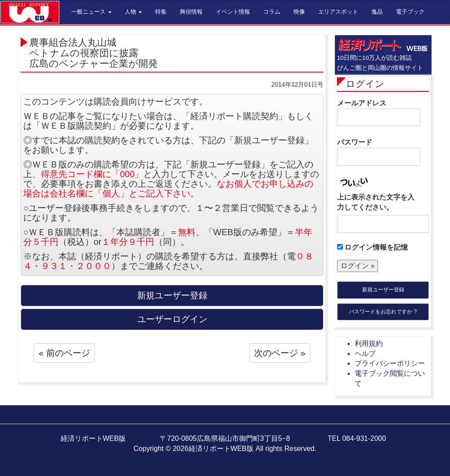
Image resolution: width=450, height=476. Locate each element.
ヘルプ (365, 354)
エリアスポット (338, 12)
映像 (299, 12)
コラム (272, 12)
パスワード (379, 152)
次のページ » (280, 353)
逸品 (377, 12)
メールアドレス (379, 113)
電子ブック (410, 12)
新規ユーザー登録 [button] (172, 295)
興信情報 (191, 12)
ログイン (365, 84)
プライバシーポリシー (390, 363)
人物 (134, 12)
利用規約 (369, 343)
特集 (161, 12)
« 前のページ (64, 353)
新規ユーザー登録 (383, 290)
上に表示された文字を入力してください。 (376, 202)
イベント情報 (233, 12)
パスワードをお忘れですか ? (383, 312)
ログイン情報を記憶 (372, 247)
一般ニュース (91, 12)
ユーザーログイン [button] (172, 319)
